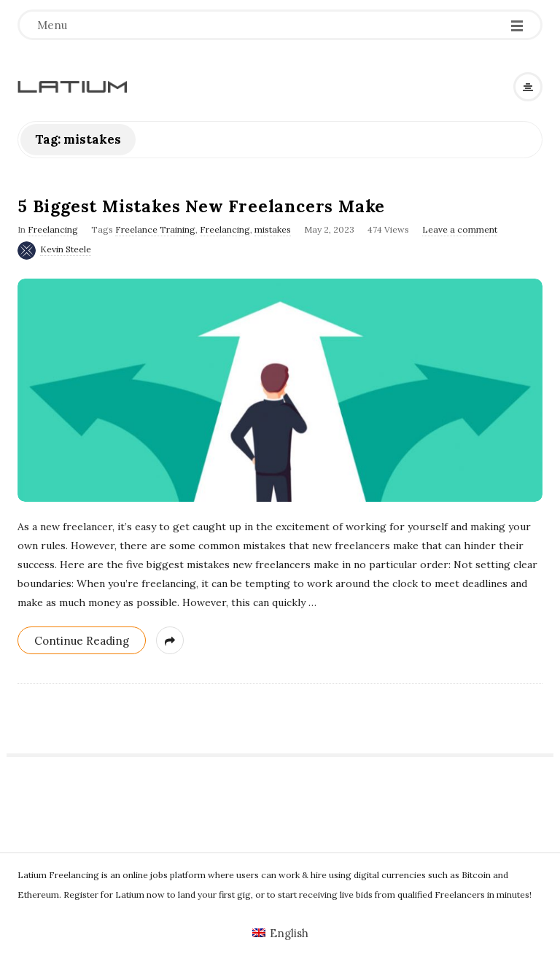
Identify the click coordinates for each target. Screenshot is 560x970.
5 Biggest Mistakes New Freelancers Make (201, 206)
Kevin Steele (66, 249)
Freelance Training (155, 229)
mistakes (273, 229)
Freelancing (53, 229)
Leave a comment (460, 229)
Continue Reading (82, 641)
